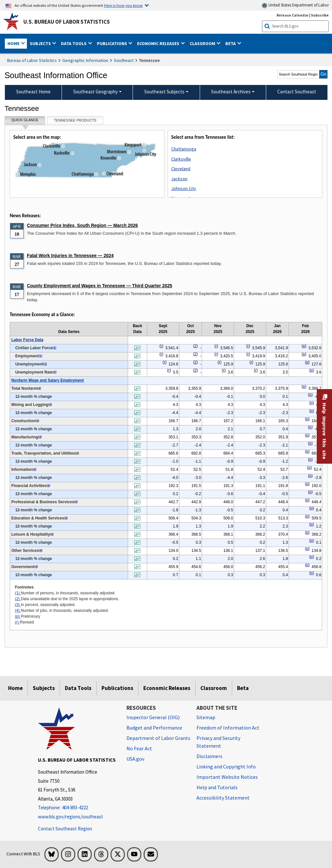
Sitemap (206, 717)
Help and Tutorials (217, 787)
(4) (18, 611)
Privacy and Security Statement (218, 742)
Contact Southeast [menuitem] (297, 92)
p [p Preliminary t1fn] (304, 346)
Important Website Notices (227, 777)
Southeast (124, 60)
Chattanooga (184, 149)
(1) (18, 593)
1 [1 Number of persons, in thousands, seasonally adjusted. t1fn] (54, 348)
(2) (18, 599)
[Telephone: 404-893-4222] (77, 808)
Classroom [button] (203, 43)
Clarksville (181, 159)
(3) (18, 605)
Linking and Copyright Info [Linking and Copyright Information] (226, 767)
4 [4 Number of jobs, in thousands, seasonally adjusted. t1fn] (39, 388)
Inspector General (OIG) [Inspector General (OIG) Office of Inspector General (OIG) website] (153, 717)
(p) (18, 616)
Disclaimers (209, 756)
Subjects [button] (41, 43)
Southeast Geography (95, 92)
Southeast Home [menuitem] (33, 92)
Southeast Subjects (164, 92)
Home (15, 688)
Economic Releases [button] (159, 43)
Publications (117, 688)
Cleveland (181, 169)
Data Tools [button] (74, 43)
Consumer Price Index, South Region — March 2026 (82, 225)
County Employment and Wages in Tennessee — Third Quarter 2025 (100, 286)
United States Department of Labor (295, 5)
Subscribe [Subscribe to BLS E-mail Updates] (320, 15)
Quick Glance (25, 121)
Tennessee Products (75, 120)
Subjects (44, 688)
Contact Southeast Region (65, 829)
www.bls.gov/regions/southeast (71, 817)
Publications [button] (113, 43)
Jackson (179, 179)
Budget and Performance (154, 728)
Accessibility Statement (223, 798)
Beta (243, 688)
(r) (17, 622)
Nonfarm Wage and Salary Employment (48, 380)
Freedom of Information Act (228, 728)
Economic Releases (167, 688)
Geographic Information (85, 60)
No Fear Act (139, 748)
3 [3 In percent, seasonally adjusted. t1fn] (55, 372)
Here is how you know (123, 5)
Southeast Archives (231, 92)
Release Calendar (293, 15)
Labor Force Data (27, 340)
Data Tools (78, 688)
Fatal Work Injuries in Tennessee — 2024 (70, 256)
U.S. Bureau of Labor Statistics (67, 22)
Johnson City (184, 188)
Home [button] (14, 43)
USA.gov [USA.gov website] (135, 759)
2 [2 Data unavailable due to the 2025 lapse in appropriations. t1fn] (196, 346)
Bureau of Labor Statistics (32, 60)
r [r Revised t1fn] (161, 346)
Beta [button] (231, 43)
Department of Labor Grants (158, 738)
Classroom (214, 688)
